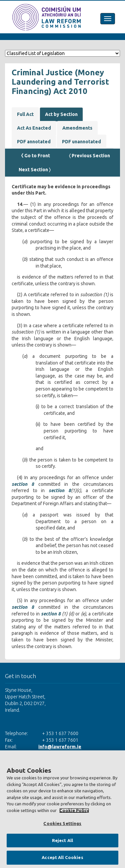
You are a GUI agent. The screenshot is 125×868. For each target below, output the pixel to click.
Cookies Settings (62, 823)
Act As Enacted (34, 128)
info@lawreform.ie (60, 747)
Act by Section (61, 114)
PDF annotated (34, 142)
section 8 (23, 484)
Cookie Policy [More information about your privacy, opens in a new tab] (74, 810)
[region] (62, 809)
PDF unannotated (81, 142)
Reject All (62, 840)
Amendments (77, 128)
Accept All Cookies (62, 857)
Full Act (25, 114)
